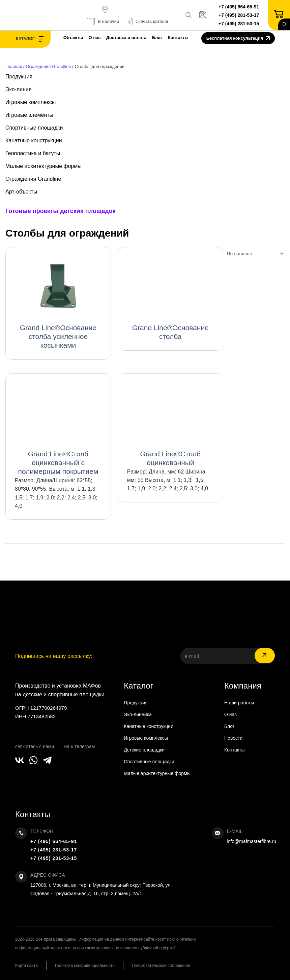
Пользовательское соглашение (161, 966)
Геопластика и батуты (33, 153)
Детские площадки (144, 750)
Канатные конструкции (34, 141)
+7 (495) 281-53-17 (239, 15)
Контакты (178, 38)
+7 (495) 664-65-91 (239, 7)
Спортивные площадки (34, 128)
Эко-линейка (138, 714)
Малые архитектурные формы (43, 166)
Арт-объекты (21, 192)
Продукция (19, 77)
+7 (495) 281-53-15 (239, 24)
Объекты (73, 38)
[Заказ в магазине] (254, 253)
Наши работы (239, 703)
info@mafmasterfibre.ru (252, 841)
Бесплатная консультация (238, 39)
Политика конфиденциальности (85, 966)
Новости (233, 738)
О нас (95, 38)
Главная (14, 66)
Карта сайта (26, 966)
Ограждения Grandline (48, 66)
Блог (157, 38)
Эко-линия (19, 89)
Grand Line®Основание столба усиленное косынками (58, 336)
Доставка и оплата (126, 38)
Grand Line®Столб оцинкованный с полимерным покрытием (58, 463)
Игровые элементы (29, 115)
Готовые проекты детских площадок (61, 211)
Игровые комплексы (31, 102)
